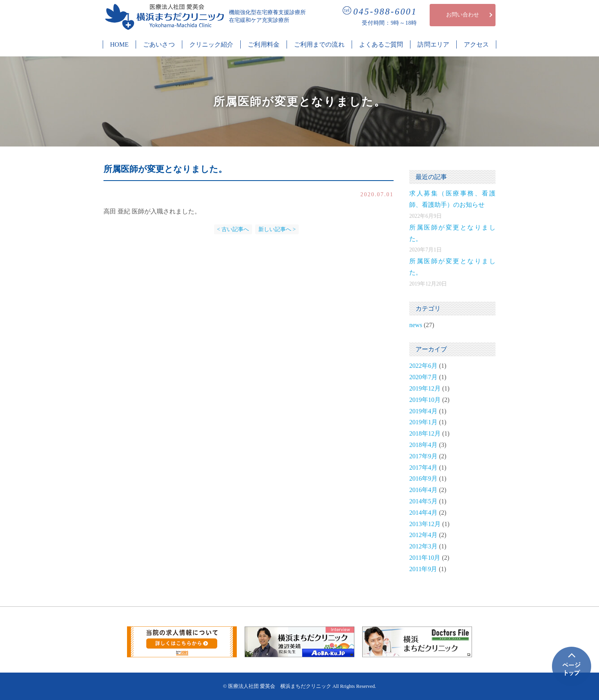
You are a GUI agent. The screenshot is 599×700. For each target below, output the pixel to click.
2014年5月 (423, 501)
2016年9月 (423, 478)
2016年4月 (423, 490)
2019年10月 (425, 400)
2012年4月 (423, 535)
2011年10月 (425, 558)
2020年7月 (423, 377)
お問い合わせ (463, 15)
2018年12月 (425, 433)
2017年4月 (423, 468)
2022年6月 (423, 366)
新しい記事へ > (277, 229)
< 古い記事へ (233, 229)
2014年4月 (423, 513)
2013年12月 (425, 524)
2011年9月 (423, 569)
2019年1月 (423, 422)
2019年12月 (425, 388)
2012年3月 (423, 546)
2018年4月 (423, 445)
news (416, 325)
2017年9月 (423, 456)
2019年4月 (423, 411)
